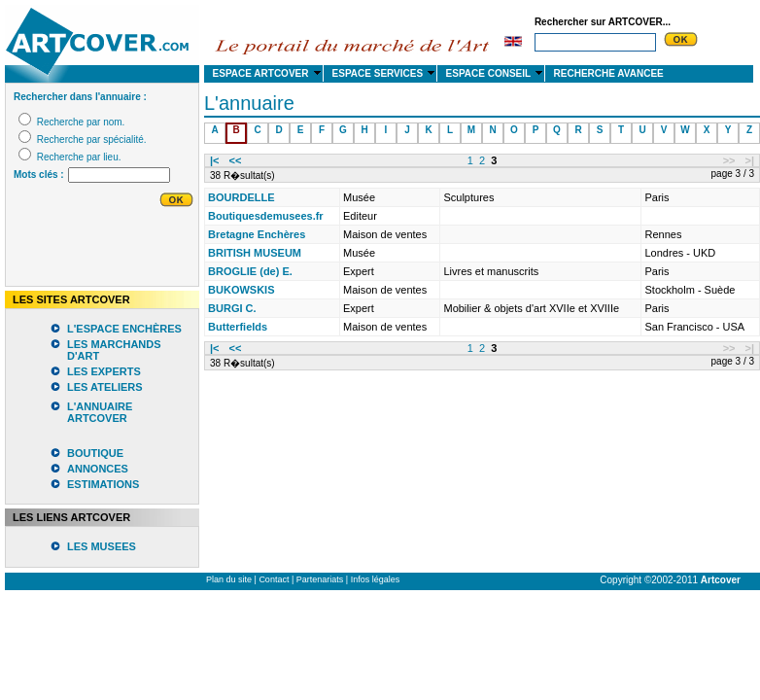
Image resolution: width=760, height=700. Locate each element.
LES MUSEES (102, 546)
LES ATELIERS (105, 387)
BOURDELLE (241, 197)
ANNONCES (98, 469)
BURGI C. (232, 308)
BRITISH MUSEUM (255, 253)
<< (236, 160)
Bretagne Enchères (257, 234)
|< (215, 160)
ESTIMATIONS (103, 484)
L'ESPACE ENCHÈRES (124, 329)
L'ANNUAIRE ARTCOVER (100, 412)
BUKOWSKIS (241, 290)
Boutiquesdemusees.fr (266, 216)
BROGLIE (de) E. (250, 271)
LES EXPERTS (104, 371)
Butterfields (238, 327)
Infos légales (376, 579)
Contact (274, 579)
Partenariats (320, 579)
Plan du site (229, 579)
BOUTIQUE (95, 453)
